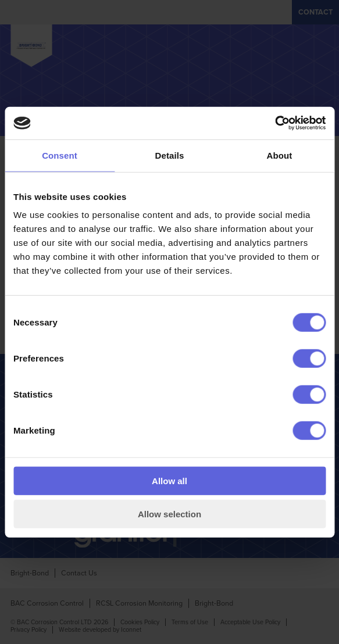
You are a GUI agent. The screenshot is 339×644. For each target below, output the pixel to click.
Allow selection (169, 514)
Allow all (169, 481)
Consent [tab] (60, 155)
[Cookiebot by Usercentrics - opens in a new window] (275, 123)
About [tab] (280, 155)
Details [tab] (170, 155)
